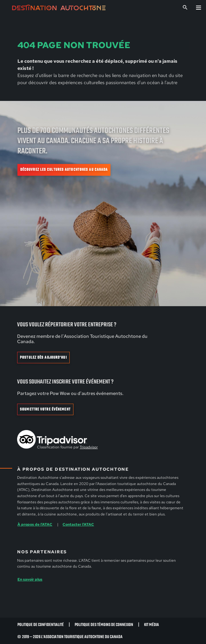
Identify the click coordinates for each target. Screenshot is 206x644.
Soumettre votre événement (45, 410)
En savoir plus (30, 579)
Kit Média (152, 625)
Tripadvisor (89, 447)
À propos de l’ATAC (35, 524)
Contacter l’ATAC (78, 524)
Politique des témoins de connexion (104, 625)
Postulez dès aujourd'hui (43, 358)
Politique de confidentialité (41, 625)
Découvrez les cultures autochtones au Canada (64, 170)
